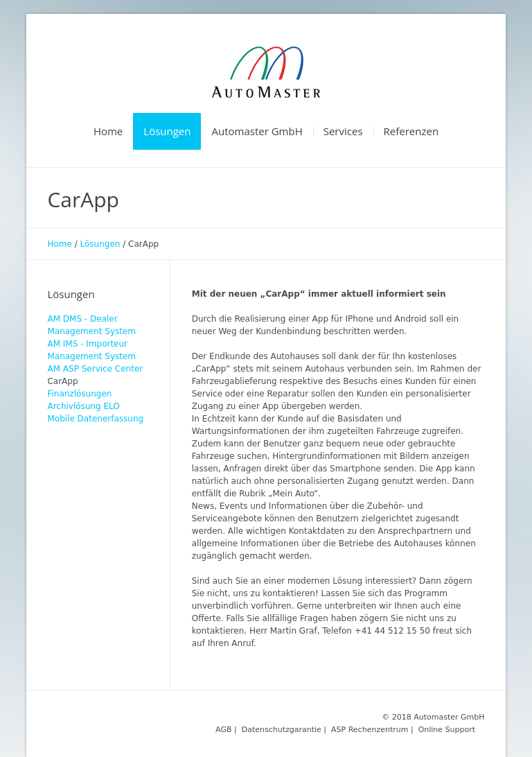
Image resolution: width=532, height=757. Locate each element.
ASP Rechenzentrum (370, 730)
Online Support (447, 730)
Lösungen (100, 244)
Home (59, 244)
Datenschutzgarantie (282, 730)
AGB (223, 730)
